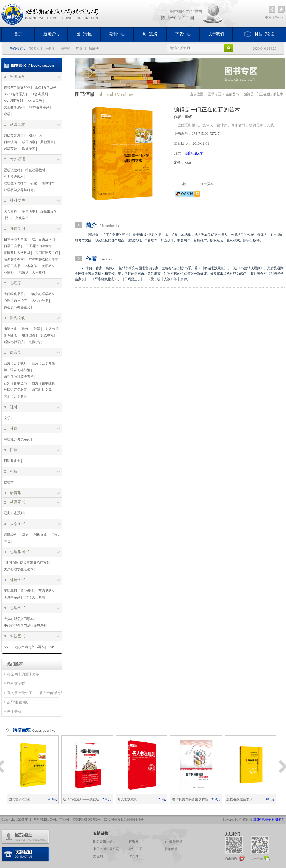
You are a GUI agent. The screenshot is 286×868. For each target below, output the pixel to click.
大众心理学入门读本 (19, 619)
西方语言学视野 (15, 363)
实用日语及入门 (43, 240)
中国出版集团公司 (106, 849)
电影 (79, 48)
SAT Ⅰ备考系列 (46, 88)
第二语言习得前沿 (17, 370)
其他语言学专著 (15, 396)
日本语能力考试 (15, 240)
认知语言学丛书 (15, 383)
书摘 (183, 184)
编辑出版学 (49, 211)
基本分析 (14, 711)
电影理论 (29, 335)
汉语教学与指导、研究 (20, 183)
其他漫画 (47, 142)
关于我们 (216, 34)
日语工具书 (12, 246)
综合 (7, 541)
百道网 (134, 842)
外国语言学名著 (15, 390)
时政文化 (40, 535)
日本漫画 (10, 142)
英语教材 (48, 266)
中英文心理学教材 (42, 294)
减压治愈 (29, 142)
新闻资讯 (51, 34)
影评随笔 (10, 335)
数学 (7, 114)
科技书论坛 (259, 34)
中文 (268, 17)
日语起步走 (12, 461)
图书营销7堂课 (33, 799)
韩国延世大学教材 (17, 253)
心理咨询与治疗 (15, 301)
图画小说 (35, 135)
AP (52, 647)
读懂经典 (10, 535)
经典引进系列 (14, 513)
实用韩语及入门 (47, 253)
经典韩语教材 (14, 259)
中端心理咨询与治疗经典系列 (25, 625)
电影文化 (10, 329)
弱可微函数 (16, 683)
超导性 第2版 (17, 702)
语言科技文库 (42, 390)
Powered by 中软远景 (238, 820)
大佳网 (98, 856)
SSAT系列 (35, 101)
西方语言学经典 (43, 383)
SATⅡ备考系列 (39, 107)
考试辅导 (48, 183)
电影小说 (35, 342)
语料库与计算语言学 (19, 377)
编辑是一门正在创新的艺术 (263, 94)
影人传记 (52, 329)
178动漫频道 (174, 842)
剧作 (25, 329)
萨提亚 (50, 48)
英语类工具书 (35, 597)
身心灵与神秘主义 (17, 307)
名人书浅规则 (142, 799)
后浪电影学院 (14, 342)
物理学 (9, 482)
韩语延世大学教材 (32, 273)
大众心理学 (40, 301)
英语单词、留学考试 (19, 591)
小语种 (9, 273)
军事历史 (29, 211)
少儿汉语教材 (14, 177)
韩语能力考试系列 (17, 439)
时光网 (134, 856)
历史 (25, 535)
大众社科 (10, 211)
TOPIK (34, 48)
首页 (18, 34)
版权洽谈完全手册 (251, 799)
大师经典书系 (14, 294)
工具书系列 (12, 597)
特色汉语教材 (35, 170)
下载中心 (183, 34)
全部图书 (232, 94)
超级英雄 (10, 149)
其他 (55, 535)
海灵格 (65, 48)
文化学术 (22, 218)
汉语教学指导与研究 (19, 190)
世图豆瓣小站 (103, 842)
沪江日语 (135, 849)
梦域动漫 (171, 849)
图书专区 (84, 34)
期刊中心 (117, 34)
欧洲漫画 (29, 149)
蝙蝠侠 (94, 48)
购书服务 (150, 34)
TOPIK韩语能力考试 (43, 259)
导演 (37, 329)
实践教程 (47, 335)
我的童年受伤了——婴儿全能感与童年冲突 (41, 693)
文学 (7, 418)
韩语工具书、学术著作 (20, 266)
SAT (7, 647)
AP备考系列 (39, 94)
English (280, 17)
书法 (7, 218)
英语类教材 (47, 591)
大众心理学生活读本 (19, 569)
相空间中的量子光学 (23, 674)
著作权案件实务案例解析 (196, 799)
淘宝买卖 (207, 184)
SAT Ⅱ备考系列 (15, 94)
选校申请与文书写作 (30, 647)
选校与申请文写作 (17, 88)
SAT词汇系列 (13, 101)
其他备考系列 (14, 107)
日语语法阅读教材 (38, 246)
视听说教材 (12, 170)
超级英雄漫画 (14, 135)
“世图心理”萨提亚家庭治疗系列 (27, 563)
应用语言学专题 (43, 363)
